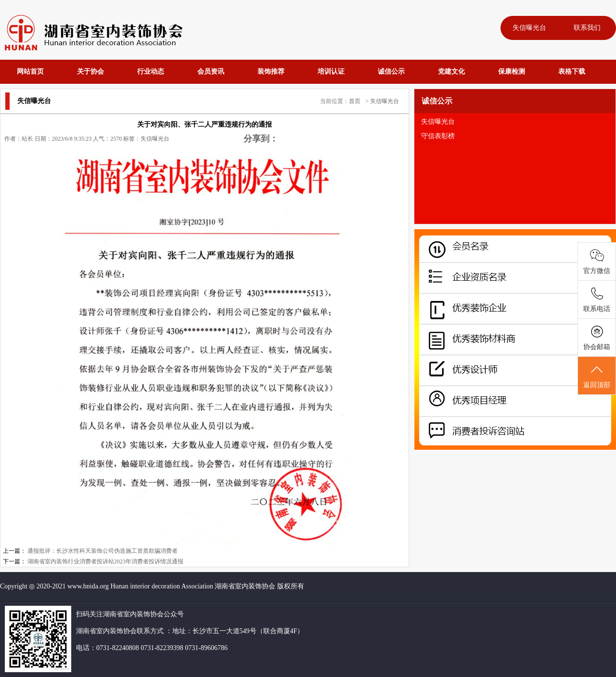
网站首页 (30, 72)
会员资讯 (211, 72)
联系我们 (587, 28)
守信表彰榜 (438, 136)
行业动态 (151, 72)
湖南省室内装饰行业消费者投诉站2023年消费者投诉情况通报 (105, 561)
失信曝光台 (529, 28)
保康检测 (512, 72)
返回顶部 (597, 376)
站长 (27, 139)
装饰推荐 (271, 72)
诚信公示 (391, 72)
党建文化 (451, 72)
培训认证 (331, 72)
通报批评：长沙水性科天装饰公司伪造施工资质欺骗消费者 (103, 551)
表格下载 (572, 72)
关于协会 (90, 72)
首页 (355, 101)
